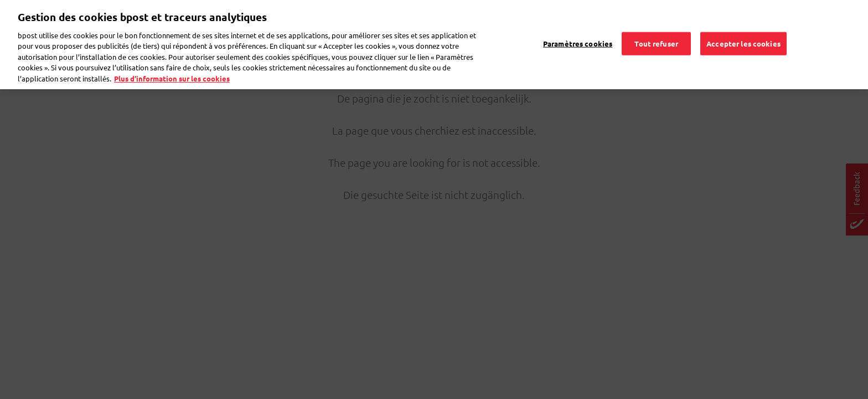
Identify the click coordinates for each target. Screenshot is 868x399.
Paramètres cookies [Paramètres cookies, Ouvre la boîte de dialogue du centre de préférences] (578, 29)
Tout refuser (656, 29)
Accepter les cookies (743, 29)
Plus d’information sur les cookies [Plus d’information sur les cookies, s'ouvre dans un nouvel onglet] (172, 63)
